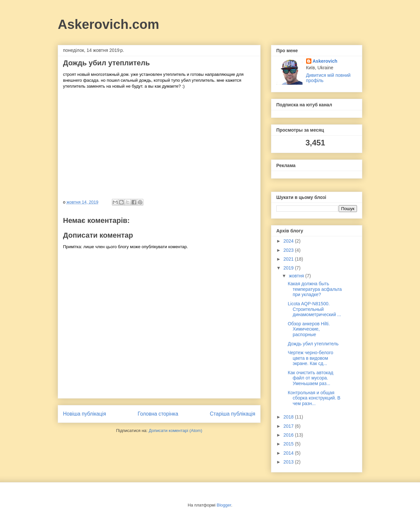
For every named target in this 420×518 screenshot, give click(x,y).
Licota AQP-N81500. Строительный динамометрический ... (314, 309)
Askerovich (325, 61)
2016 (289, 435)
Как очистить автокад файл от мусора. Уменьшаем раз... (311, 378)
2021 (289, 259)
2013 (289, 462)
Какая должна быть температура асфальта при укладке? (315, 289)
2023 (289, 250)
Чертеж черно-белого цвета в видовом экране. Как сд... (311, 358)
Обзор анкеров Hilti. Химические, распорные (309, 329)
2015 (289, 444)
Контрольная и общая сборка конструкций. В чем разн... (314, 398)
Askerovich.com (108, 24)
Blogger (224, 505)
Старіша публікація (233, 414)
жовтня (297, 276)
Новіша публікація (84, 414)
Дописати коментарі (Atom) (175, 431)
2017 (289, 426)
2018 (289, 417)
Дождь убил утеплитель (313, 344)
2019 (289, 268)
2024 (289, 241)
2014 (289, 453)
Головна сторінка (158, 414)
